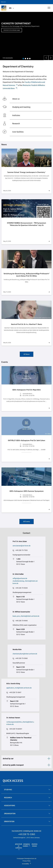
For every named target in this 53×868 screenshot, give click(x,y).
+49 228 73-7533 (21, 550)
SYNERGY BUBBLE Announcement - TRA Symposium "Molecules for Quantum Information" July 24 (27, 224)
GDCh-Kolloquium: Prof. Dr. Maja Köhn (27, 390)
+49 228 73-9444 (21, 621)
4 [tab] (30, 59)
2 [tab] (25, 59)
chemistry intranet (34, 845)
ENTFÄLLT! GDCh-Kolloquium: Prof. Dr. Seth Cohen (27, 440)
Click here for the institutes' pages (12, 30)
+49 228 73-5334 (21, 588)
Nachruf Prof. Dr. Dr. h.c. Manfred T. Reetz (27, 324)
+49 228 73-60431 (16, 729)
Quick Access (13, 781)
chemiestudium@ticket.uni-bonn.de (25, 654)
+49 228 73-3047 (15, 692)
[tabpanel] (26, 36)
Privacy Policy (27, 861)
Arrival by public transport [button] (13, 765)
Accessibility (26, 864)
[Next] (51, 58)
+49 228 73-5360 (21, 658)
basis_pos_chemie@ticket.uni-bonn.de (26, 616)
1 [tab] (23, 59)
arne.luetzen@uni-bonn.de (22, 546)
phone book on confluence (19, 847)
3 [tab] (28, 59)
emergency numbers (26, 845)
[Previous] (46, 58)
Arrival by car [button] (8, 759)
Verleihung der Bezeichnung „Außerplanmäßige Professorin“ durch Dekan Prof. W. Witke (27, 275)
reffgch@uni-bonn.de (20, 578)
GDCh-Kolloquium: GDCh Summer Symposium (27, 491)
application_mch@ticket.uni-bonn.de (19, 688)
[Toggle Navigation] (49, 8)
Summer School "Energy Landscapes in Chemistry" (26, 172)
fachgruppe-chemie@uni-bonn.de (27, 831)
